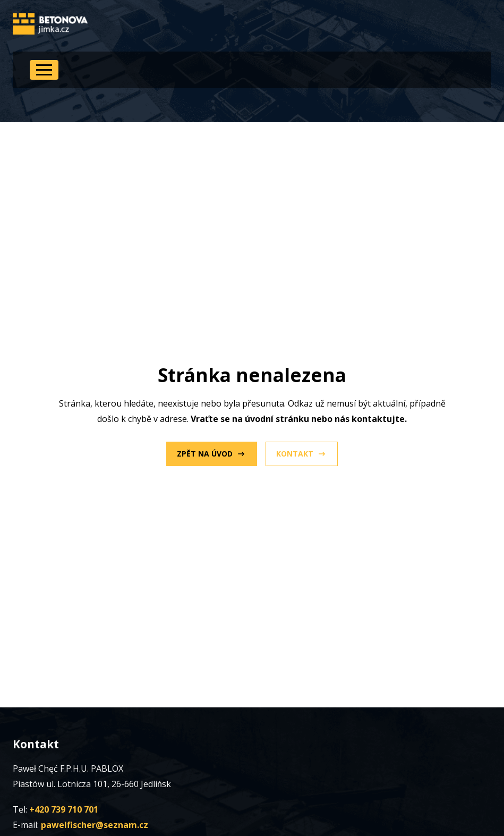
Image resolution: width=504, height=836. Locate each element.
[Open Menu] (44, 70)
